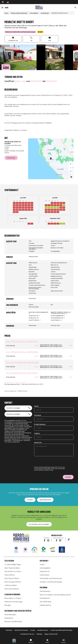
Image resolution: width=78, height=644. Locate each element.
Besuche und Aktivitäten (13, 622)
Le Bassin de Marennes (12, 595)
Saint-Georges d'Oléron (13, 582)
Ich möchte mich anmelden (39, 524)
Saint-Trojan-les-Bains (12, 568)
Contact (30, 500)
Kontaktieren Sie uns (27, 634)
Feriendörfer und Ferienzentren (51, 578)
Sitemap (39, 634)
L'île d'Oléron (9, 561)
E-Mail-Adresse (40, 424)
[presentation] (50, 462)
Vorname (38, 415)
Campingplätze (45, 568)
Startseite (9, 630)
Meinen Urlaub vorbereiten (19, 13)
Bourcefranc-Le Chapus (13, 598)
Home (6, 13)
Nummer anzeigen (13, 408)
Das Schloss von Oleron (13, 571)
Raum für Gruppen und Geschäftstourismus (55, 595)
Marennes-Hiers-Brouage (13, 602)
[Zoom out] (71, 168)
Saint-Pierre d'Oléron (12, 578)
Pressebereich (45, 598)
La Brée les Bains (11, 585)
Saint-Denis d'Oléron (12, 589)
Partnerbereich (45, 591)
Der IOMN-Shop (45, 602)
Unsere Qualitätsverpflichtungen (61, 630)
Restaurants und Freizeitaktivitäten (18, 611)
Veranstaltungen (10, 615)
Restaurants (9, 618)
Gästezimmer (45, 571)
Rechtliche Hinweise (21, 630)
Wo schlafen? (34, 13)
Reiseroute (11, 158)
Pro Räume (44, 588)
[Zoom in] (71, 164)
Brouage (8, 605)
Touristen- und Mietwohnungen (51, 582)
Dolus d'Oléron (10, 575)
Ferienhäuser (45, 13)
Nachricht (38, 443)
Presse (33, 630)
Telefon (37, 434)
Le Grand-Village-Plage (13, 565)
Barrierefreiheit (45, 500)
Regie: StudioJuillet (51, 634)
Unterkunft (44, 561)
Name (36, 406)
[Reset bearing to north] (71, 171)
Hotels (42, 565)
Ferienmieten (45, 575)
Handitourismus (45, 605)
